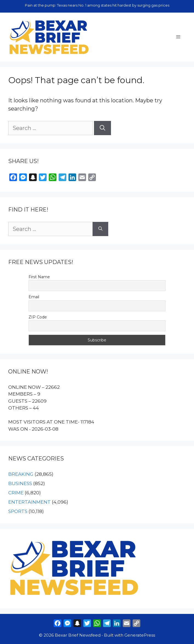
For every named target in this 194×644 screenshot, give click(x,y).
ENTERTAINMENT (29, 502)
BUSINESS (20, 483)
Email (34, 297)
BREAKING (21, 474)
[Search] (102, 128)
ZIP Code (38, 317)
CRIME (16, 493)
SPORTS (18, 511)
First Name (39, 277)
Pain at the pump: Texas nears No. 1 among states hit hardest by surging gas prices (97, 5)
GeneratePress (140, 635)
